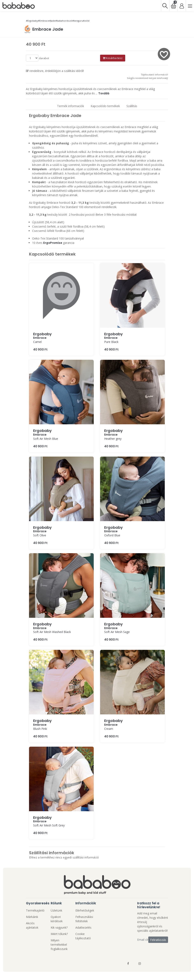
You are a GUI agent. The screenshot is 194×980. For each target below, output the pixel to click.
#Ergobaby (32, 21)
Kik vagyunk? (59, 927)
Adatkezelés (83, 927)
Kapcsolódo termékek (105, 106)
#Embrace (44, 21)
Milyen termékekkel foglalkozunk (59, 945)
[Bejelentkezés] (182, 6)
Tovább (104, 93)
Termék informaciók (71, 106)
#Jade (52, 21)
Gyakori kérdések (57, 919)
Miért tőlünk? (59, 934)
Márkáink (32, 917)
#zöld (86, 21)
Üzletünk (56, 910)
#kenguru (78, 21)
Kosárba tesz (113, 58)
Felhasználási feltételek (84, 919)
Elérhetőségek (85, 910)
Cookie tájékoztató (83, 936)
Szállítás (132, 106)
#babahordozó (64, 21)
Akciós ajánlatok (32, 925)
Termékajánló (35, 910)
